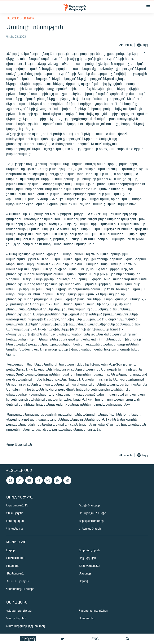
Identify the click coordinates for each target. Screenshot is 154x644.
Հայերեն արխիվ (20, 18)
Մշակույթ (85, 573)
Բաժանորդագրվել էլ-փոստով (26, 626)
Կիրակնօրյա (15, 528)
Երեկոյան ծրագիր (91, 528)
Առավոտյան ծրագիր (92, 513)
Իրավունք (13, 566)
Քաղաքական (15, 558)
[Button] (126, 45)
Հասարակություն (18, 581)
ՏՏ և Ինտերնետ (89, 566)
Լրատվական (15, 521)
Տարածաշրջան (89, 550)
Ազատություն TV (17, 505)
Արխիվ (83, 581)
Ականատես (87, 618)
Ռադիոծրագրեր (89, 505)
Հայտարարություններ (93, 610)
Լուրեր (10, 550)
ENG (95, 639)
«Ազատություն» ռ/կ (19, 610)
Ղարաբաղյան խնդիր (20, 589)
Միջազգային (87, 558)
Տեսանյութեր (15, 513)
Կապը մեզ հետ (16, 618)
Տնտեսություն (15, 573)
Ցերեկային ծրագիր (91, 521)
